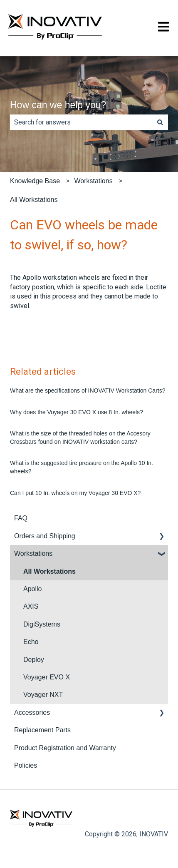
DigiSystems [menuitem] (42, 624)
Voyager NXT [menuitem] (43, 695)
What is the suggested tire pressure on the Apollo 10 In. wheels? (82, 467)
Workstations (93, 181)
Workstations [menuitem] (33, 553)
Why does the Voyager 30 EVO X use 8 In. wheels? (77, 412)
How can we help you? (58, 105)
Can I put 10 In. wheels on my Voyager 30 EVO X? (75, 493)
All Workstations (34, 200)
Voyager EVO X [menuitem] (47, 677)
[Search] (160, 122)
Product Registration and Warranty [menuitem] (65, 748)
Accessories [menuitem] (32, 713)
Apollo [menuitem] (32, 589)
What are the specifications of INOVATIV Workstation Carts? (88, 390)
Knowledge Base (35, 181)
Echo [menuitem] (31, 642)
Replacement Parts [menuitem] (42, 730)
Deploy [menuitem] (34, 660)
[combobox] (81, 122)
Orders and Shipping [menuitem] (45, 536)
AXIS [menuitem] (31, 606)
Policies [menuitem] (26, 765)
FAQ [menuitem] (21, 518)
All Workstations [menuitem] (49, 571)
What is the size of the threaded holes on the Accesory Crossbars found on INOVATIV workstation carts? (80, 438)
